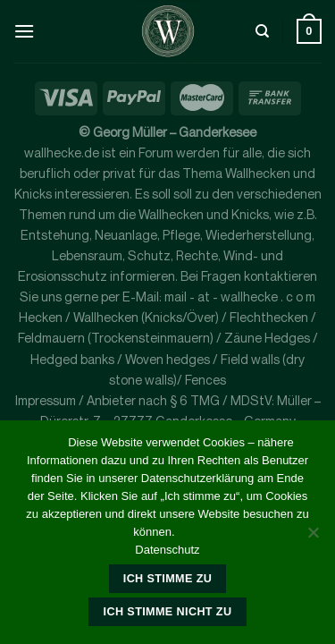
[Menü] (24, 31)
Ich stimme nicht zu (168, 612)
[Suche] (262, 31)
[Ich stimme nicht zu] (313, 538)
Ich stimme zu (167, 579)
